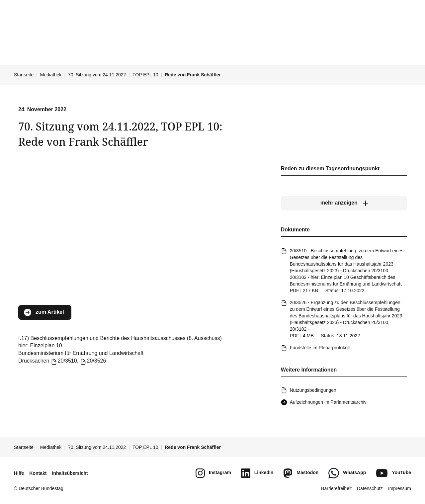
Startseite (24, 75)
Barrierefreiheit (336, 488)
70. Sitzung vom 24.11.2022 (97, 75)
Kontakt (38, 473)
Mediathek (51, 75)
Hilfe (19, 473)
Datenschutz (370, 488)
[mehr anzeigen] (344, 203)
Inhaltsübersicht (70, 473)
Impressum (400, 488)
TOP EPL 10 (145, 75)
